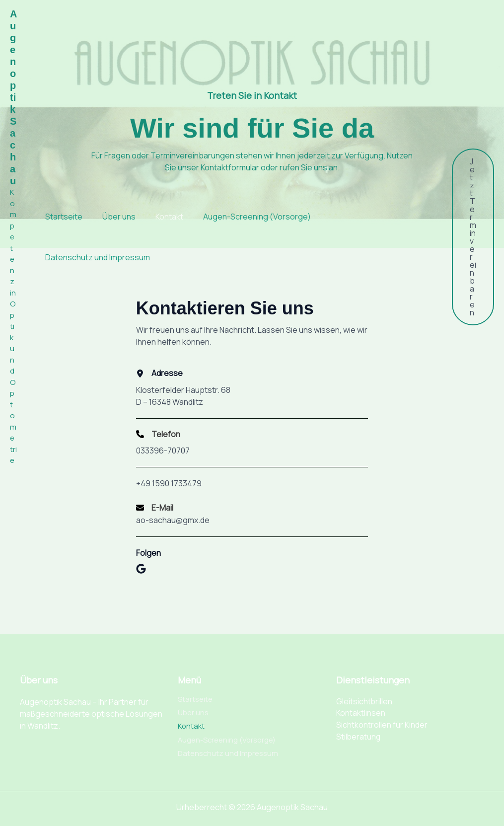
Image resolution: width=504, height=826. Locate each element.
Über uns (110, 217)
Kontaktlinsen (361, 709)
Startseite (55, 217)
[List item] (141, 575)
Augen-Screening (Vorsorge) (249, 217)
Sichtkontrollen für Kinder (382, 721)
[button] (473, 237)
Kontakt (161, 217)
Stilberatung (359, 733)
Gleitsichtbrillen (364, 697)
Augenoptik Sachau (13, 97)
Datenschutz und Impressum (89, 257)
